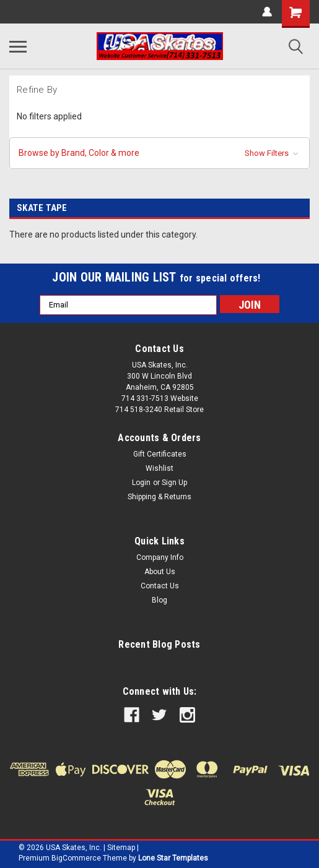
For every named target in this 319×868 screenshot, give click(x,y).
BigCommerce (76, 858)
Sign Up (174, 483)
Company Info (160, 557)
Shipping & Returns (159, 497)
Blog (159, 600)
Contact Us (160, 586)
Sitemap (121, 848)
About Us (160, 572)
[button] (159, 153)
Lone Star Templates (173, 858)
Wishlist (159, 468)
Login (141, 483)
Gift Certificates (160, 454)
